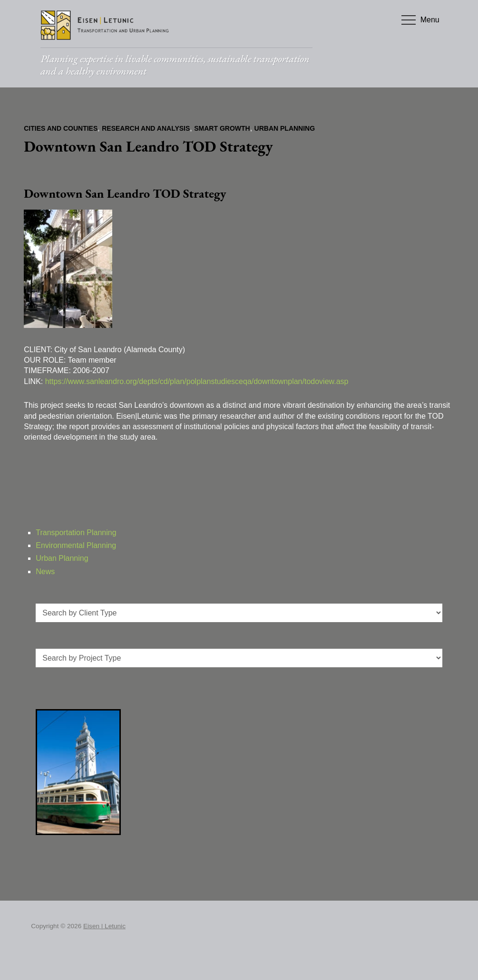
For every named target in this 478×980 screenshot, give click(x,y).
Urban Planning (285, 128)
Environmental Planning (76, 545)
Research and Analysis (146, 128)
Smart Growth (222, 128)
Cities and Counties (61, 128)
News (45, 572)
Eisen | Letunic (104, 926)
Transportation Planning (76, 533)
